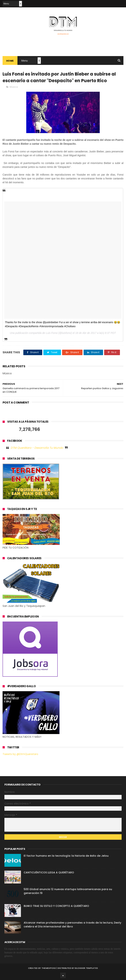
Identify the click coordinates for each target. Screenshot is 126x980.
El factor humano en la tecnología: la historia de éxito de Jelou (66, 856)
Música (14, 87)
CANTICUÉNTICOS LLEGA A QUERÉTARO (49, 872)
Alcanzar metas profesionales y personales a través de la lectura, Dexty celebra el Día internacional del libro (72, 925)
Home (10, 61)
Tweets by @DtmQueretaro (20, 754)
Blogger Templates (87, 968)
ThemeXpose (49, 968)
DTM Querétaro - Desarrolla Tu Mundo (37, 448)
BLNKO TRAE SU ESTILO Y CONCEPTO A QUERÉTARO (56, 906)
